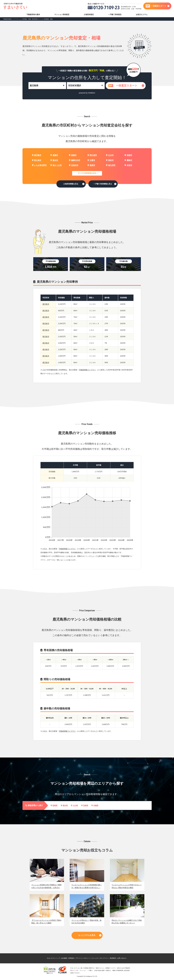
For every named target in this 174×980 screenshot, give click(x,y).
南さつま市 (56, 165)
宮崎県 (85, 805)
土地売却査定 (89, 14)
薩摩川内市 (75, 160)
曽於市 (110, 160)
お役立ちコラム (142, 14)
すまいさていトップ (53, 958)
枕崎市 (73, 155)
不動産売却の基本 (33, 14)
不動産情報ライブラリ (87, 370)
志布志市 (74, 165)
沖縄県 (95, 805)
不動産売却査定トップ (9, 19)
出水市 (110, 155)
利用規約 (71, 958)
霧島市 (128, 160)
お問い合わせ (122, 958)
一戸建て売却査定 (115, 14)
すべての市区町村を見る (87, 173)
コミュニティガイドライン (100, 958)
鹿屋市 (54, 155)
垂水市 (54, 160)
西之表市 (37, 160)
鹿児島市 (37, 155)
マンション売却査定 (62, 14)
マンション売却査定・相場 (24, 19)
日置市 (91, 160)
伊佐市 (128, 165)
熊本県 (64, 805)
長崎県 (54, 805)
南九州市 (111, 165)
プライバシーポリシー (83, 958)
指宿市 (128, 155)
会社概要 (64, 958)
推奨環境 (113, 958)
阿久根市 (92, 155)
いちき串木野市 (39, 165)
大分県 (74, 805)
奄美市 (91, 165)
